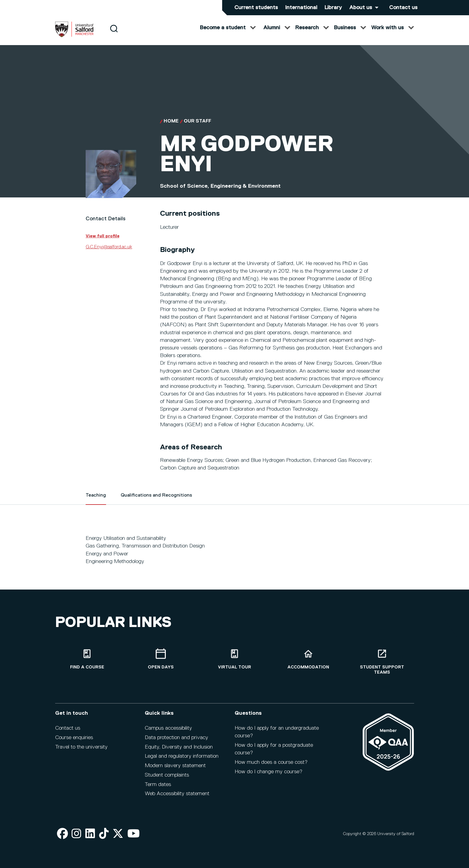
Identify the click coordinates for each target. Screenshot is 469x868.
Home (171, 127)
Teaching (96, 501)
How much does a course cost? (271, 762)
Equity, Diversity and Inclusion (179, 747)
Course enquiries (74, 738)
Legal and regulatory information (182, 756)
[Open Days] (161, 659)
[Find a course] (87, 659)
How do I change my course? (268, 772)
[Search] (114, 34)
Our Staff (197, 127)
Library (333, 8)
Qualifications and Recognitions (156, 501)
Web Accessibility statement (177, 794)
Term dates (158, 785)
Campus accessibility (168, 728)
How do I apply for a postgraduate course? (274, 749)
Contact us (403, 8)
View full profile (103, 242)
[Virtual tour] (235, 659)
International (301, 8)
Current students (256, 8)
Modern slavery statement (175, 766)
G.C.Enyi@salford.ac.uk (109, 253)
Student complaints (167, 775)
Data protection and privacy (176, 738)
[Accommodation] (308, 659)
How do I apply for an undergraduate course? (277, 732)
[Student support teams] (382, 662)
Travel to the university (81, 747)
